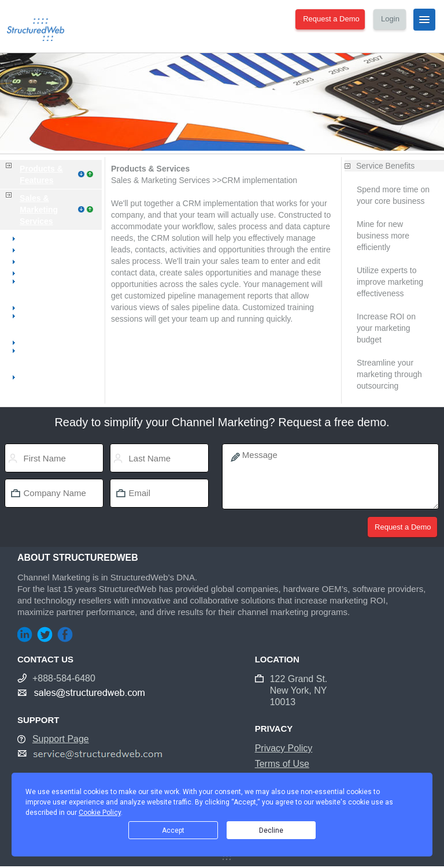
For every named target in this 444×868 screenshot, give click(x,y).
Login (390, 19)
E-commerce (38, 308)
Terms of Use (282, 764)
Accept (173, 830)
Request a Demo (331, 19)
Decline (271, 830)
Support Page (61, 739)
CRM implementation (53, 377)
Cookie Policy (100, 813)
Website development (54, 250)
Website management (54, 262)
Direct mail (34, 342)
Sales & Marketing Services (39, 210)
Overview (32, 239)
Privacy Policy (284, 748)
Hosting (29, 273)
